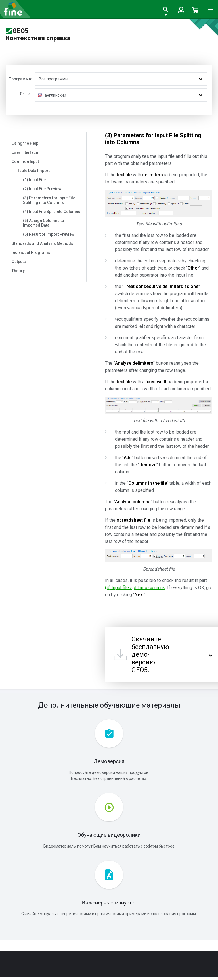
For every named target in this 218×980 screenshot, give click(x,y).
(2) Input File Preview (42, 189)
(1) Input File (34, 180)
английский (55, 95)
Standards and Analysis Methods (42, 243)
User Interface (25, 152)
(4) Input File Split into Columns (52, 212)
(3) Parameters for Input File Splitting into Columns (49, 200)
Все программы (54, 79)
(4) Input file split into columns (135, 588)
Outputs (19, 262)
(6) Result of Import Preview (49, 234)
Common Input (25, 161)
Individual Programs (31, 252)
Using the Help (25, 143)
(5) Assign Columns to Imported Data (44, 223)
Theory (18, 271)
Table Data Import (33, 171)
